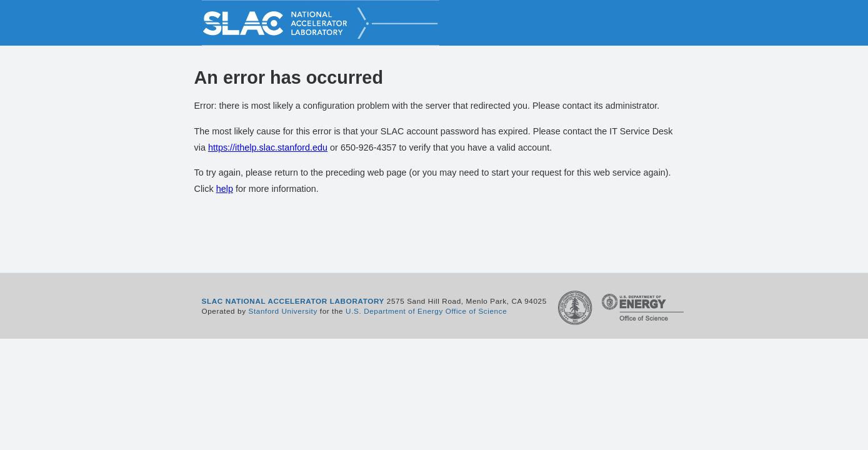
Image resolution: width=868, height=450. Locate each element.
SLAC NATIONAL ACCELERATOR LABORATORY (293, 301)
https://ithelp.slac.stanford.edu (268, 147)
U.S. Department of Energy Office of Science (426, 311)
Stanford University (283, 311)
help (225, 189)
